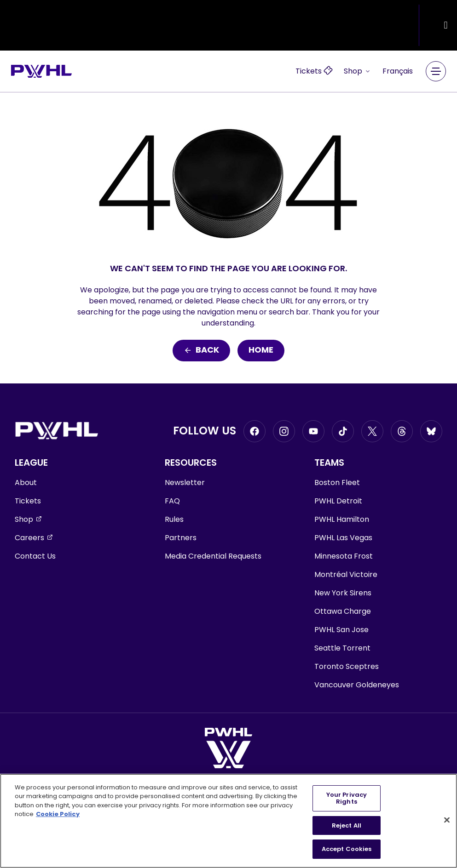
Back (201, 351)
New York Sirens (343, 593)
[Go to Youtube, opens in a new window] (313, 431)
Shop (358, 71)
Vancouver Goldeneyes (357, 685)
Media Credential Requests (213, 556)
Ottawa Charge (343, 611)
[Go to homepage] (41, 71)
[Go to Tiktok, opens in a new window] (343, 431)
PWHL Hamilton (342, 519)
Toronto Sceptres (347, 666)
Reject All (347, 825)
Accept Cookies (347, 849)
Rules (174, 519)
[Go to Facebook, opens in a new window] (255, 431)
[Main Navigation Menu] (436, 71)
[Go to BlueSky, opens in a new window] (431, 431)
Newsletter (185, 483)
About (26, 483)
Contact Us (35, 556)
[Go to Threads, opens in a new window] (402, 431)
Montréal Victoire (346, 574)
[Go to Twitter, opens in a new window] (372, 431)
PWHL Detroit (338, 501)
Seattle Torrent (342, 648)
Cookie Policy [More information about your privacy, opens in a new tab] (58, 814)
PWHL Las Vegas (343, 538)
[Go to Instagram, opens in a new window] (284, 431)
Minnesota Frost (344, 556)
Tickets (28, 501)
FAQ (172, 501)
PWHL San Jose (341, 630)
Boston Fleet (337, 483)
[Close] (447, 820)
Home (261, 351)
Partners (181, 538)
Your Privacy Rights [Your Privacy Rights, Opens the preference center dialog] (347, 798)
